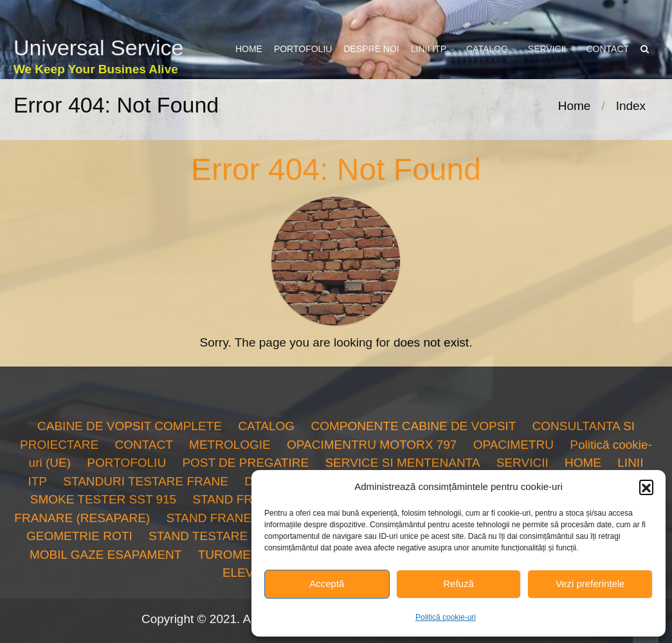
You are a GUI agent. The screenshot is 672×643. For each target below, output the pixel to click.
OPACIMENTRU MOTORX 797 (372, 445)
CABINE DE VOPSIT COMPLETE (130, 426)
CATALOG (487, 49)
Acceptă (327, 584)
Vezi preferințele (590, 584)
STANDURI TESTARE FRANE (146, 481)
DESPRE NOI (371, 49)
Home (575, 106)
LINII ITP (429, 49)
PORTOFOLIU (303, 49)
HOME (249, 49)
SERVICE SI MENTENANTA (402, 463)
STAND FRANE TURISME (238, 518)
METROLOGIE (230, 445)
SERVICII (547, 49)
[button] (646, 487)
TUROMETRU (237, 555)
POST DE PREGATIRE (245, 463)
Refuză (459, 584)
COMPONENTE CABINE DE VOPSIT (413, 426)
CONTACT (607, 49)
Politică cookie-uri (446, 617)
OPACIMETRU (513, 445)
